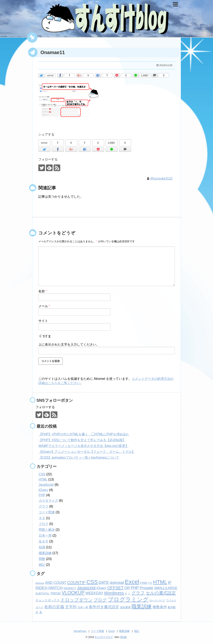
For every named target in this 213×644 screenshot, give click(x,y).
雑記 (42, 565)
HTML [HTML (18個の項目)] (160, 582)
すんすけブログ (104, 637)
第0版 (123, 637)
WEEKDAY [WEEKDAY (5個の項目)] (94, 593)
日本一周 (45, 536)
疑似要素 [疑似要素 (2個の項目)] (125, 607)
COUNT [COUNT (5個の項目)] (60, 583)
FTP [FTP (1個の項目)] (150, 583)
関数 (42, 559)
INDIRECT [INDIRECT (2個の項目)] (70, 588)
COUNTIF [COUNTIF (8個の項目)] (76, 582)
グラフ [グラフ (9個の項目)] (138, 593)
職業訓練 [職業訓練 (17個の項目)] (142, 606)
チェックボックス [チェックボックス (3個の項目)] (48, 600)
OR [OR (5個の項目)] (127, 588)
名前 (43, 291)
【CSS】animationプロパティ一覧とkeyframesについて (79, 458)
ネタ (42, 518)
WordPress (80, 631)
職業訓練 (45, 553)
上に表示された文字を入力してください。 (69, 345)
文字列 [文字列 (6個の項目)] (71, 607)
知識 (42, 547)
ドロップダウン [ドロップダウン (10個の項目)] (77, 600)
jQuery (43, 490)
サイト (43, 321)
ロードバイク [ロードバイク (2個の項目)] (157, 600)
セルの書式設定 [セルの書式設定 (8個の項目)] (161, 593)
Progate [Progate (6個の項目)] (146, 588)
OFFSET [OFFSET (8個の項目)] (115, 588)
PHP (42, 495)
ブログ (44, 524)
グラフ (44, 506)
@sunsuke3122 (161, 178)
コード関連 (47, 512)
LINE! (145, 75)
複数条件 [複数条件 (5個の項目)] (160, 607)
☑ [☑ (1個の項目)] (126, 594)
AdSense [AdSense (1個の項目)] (40, 583)
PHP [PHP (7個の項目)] (135, 588)
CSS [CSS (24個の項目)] (92, 582)
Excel (112, 631)
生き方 (44, 541)
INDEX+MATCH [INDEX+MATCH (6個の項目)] (49, 588)
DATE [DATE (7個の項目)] (104, 582)
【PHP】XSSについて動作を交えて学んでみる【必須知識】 (82, 440)
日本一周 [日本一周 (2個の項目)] (83, 607)
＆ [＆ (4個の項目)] (41, 612)
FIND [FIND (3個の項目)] (144, 583)
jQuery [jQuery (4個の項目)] (101, 588)
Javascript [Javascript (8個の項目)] (86, 588)
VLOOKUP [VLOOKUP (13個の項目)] (73, 593)
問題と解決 (47, 530)
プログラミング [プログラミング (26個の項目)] (128, 599)
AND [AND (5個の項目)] (49, 583)
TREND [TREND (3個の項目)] (55, 593)
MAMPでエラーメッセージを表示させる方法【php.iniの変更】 (84, 446)
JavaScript (46, 485)
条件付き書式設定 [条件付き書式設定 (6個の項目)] (104, 607)
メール (44, 306)
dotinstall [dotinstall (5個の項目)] (117, 583)
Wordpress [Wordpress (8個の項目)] (114, 593)
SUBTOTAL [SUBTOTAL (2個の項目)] (42, 593)
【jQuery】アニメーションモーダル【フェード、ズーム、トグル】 (87, 452)
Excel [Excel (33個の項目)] (132, 582)
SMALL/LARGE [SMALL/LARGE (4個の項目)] (166, 588)
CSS (42, 474)
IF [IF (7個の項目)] (170, 582)
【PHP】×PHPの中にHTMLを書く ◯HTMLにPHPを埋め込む (84, 434)
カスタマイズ (48, 501)
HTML (43, 479)
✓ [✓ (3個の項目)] (129, 593)
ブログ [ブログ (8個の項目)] (100, 600)
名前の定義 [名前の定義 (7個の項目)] (54, 607)
